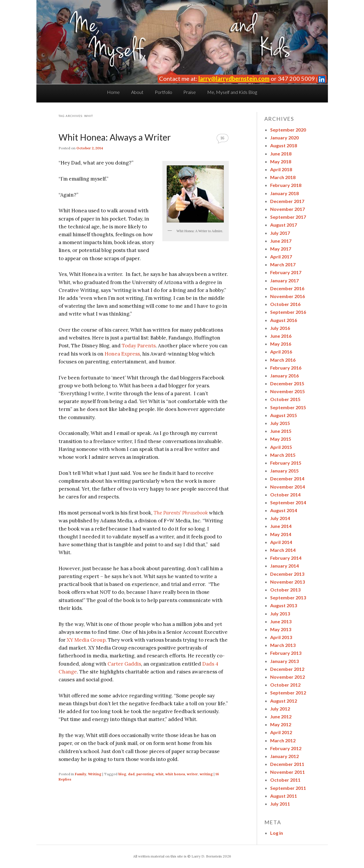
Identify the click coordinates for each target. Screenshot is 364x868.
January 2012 (284, 756)
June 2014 (281, 526)
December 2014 (287, 478)
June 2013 (281, 621)
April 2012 (281, 732)
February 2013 (286, 653)
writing (206, 774)
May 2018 (281, 161)
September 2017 (288, 217)
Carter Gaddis (124, 664)
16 (223, 138)
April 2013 (281, 637)
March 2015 (283, 455)
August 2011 (284, 796)
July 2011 (280, 804)
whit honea (175, 774)
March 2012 (283, 740)
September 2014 (288, 502)
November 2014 (287, 487)
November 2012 (287, 677)
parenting (145, 774)
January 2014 (284, 566)
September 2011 (288, 788)
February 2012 (286, 748)
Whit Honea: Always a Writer (115, 137)
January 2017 (284, 280)
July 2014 (280, 518)
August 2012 (284, 701)
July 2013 (280, 614)
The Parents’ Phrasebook (181, 513)
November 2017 (287, 209)
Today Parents (139, 346)
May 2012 (281, 724)
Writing (95, 774)
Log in (277, 833)
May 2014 (281, 534)
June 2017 (281, 241)
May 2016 (281, 344)
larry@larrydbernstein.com (234, 78)
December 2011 (287, 764)
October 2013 (285, 590)
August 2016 (284, 320)
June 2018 (281, 154)
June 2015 (281, 431)
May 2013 (281, 629)
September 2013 (288, 597)
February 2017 (286, 272)
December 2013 (287, 574)
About (137, 92)
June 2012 (281, 716)
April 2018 (281, 169)
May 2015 (281, 439)
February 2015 (286, 463)
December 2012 (287, 669)
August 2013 (284, 605)
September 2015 (288, 407)
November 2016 (287, 296)
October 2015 (285, 399)
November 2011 (287, 772)
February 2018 (286, 185)
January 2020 (284, 138)
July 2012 (280, 709)
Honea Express (122, 354)
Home (113, 92)
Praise (190, 92)
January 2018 (284, 193)
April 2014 (281, 542)
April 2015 (281, 447)
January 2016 (284, 376)
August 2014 (284, 510)
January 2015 (284, 471)
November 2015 (287, 391)
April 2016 (281, 352)
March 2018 (283, 177)
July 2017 (280, 233)
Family (81, 774)
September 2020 (288, 130)
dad (131, 774)
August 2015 (284, 415)
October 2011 (285, 780)
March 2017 (283, 264)
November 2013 (287, 582)
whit (160, 774)
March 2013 (283, 645)
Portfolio (163, 92)
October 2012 (285, 685)
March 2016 (283, 360)
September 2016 (288, 312)
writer (192, 774)
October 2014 (285, 495)
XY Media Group (86, 640)
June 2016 (281, 336)
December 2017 (287, 201)
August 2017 (284, 225)
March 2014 (283, 550)
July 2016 (280, 328)
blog (122, 774)
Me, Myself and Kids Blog (232, 92)
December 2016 (287, 288)
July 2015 (280, 423)
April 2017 (281, 257)
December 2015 (287, 383)
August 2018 (284, 145)
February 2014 (286, 558)
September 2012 (288, 693)
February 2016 (286, 368)
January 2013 (284, 661)
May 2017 (281, 249)
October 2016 (285, 304)
